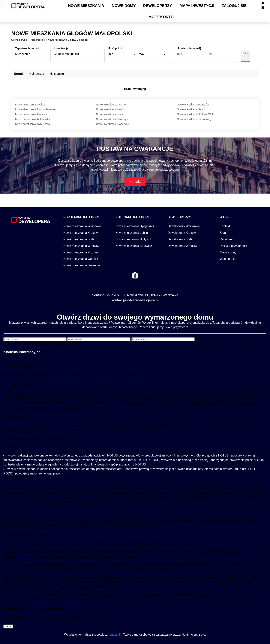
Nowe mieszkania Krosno (111, 105)
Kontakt (135, 182)
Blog (223, 233)
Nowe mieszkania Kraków (81, 233)
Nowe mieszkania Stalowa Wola (196, 114)
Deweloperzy (157, 6)
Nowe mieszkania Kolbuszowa (33, 124)
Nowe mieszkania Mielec (110, 114)
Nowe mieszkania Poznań (81, 252)
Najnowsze (37, 74)
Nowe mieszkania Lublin (132, 233)
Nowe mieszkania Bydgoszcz (135, 226)
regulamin (115, 635)
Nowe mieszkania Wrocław (81, 246)
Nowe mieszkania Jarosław (31, 114)
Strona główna (19, 40)
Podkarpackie (37, 40)
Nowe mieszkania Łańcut (111, 109)
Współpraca (228, 259)
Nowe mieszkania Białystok (134, 239)
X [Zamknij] (263, 5)
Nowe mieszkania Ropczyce (112, 124)
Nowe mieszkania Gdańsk (81, 259)
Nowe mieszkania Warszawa (82, 226)
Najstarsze (57, 74)
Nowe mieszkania (86, 6)
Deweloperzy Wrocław (182, 246)
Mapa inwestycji (197, 6)
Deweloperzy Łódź (180, 239)
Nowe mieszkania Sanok (191, 109)
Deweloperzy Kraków (182, 233)
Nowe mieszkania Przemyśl (112, 119)
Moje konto (161, 17)
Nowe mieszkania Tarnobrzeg (194, 119)
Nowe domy (124, 6)
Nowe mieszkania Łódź (79, 239)
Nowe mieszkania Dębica (30, 105)
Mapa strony (228, 252)
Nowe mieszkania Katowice (134, 246)
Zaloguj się (234, 6)
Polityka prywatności (233, 246)
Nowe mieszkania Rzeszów (193, 105)
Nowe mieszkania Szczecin (82, 265)
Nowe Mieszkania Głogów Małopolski (37, 109)
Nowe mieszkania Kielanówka (33, 119)
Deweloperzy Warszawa (184, 226)
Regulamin (227, 239)
